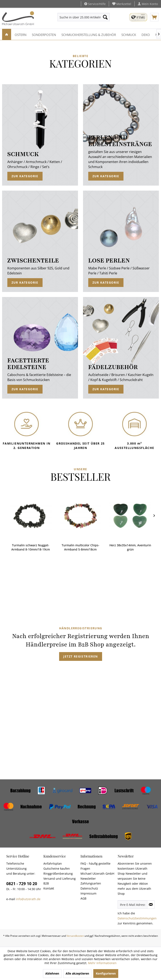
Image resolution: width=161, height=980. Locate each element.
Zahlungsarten (91, 883)
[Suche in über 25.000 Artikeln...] (84, 17)
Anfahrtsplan (53, 863)
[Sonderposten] (44, 34)
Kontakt (49, 888)
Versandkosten (75, 936)
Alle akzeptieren (77, 973)
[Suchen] (105, 17)
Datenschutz (89, 888)
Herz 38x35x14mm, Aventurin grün (81, 547)
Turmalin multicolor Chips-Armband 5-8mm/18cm (31, 547)
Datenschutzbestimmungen (137, 918)
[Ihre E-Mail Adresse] (132, 905)
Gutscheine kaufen (57, 868)
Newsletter (88, 879)
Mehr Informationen (102, 963)
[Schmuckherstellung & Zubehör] (89, 34)
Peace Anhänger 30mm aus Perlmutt (131, 547)
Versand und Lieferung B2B (60, 881)
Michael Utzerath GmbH (97, 874)
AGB (83, 898)
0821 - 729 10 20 (22, 884)
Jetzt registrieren (80, 656)
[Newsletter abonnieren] (151, 905)
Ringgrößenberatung (58, 874)
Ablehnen (52, 973)
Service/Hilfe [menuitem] (95, 4)
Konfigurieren (106, 973)
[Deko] (146, 34)
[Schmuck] (129, 34)
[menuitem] (122, 4)
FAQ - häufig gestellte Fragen (95, 866)
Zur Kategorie (25, 176)
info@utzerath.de (28, 899)
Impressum (88, 893)
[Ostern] (21, 34)
